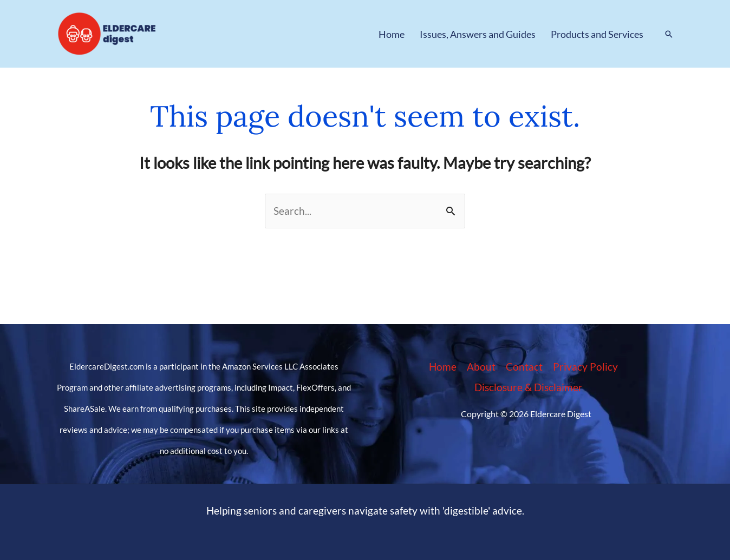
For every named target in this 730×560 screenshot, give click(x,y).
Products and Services (597, 34)
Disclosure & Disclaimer (529, 387)
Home (392, 34)
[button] (669, 34)
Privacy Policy (585, 367)
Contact (524, 367)
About (481, 367)
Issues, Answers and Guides (478, 34)
